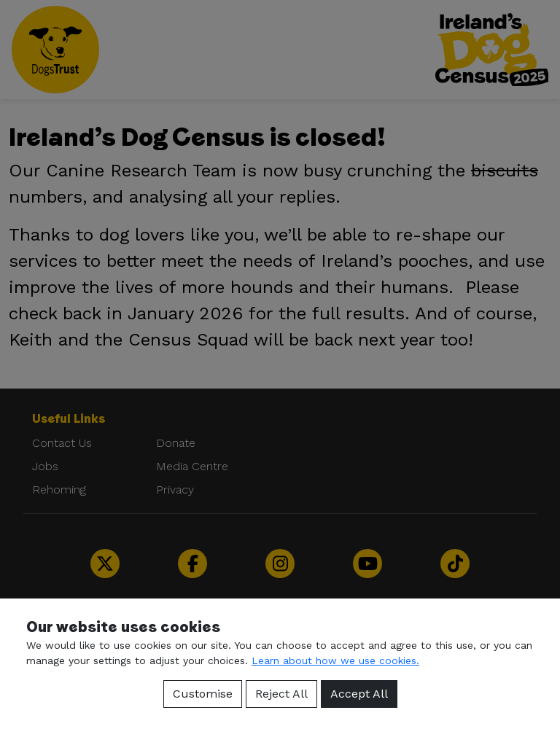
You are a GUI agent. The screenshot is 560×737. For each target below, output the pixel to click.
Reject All (281, 694)
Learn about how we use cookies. (335, 660)
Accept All (359, 694)
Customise (203, 694)
